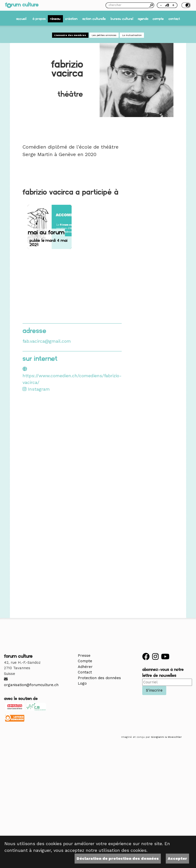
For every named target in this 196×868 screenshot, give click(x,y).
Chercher (151, 5)
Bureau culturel (122, 19)
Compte (158, 19)
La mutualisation (132, 35)
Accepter (177, 858)
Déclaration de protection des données (118, 858)
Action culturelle (94, 19)
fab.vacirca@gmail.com (47, 341)
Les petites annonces (104, 35)
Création (71, 19)
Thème (186, 5)
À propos (39, 19)
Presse (84, 656)
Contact (174, 19)
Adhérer (85, 667)
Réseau (55, 19)
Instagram (36, 389)
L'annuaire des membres (70, 35)
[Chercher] (127, 5)
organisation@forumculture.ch (31, 685)
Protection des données (99, 678)
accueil (21, 19)
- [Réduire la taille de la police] (161, 5)
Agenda (143, 19)
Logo (82, 683)
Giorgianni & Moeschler (166, 737)
